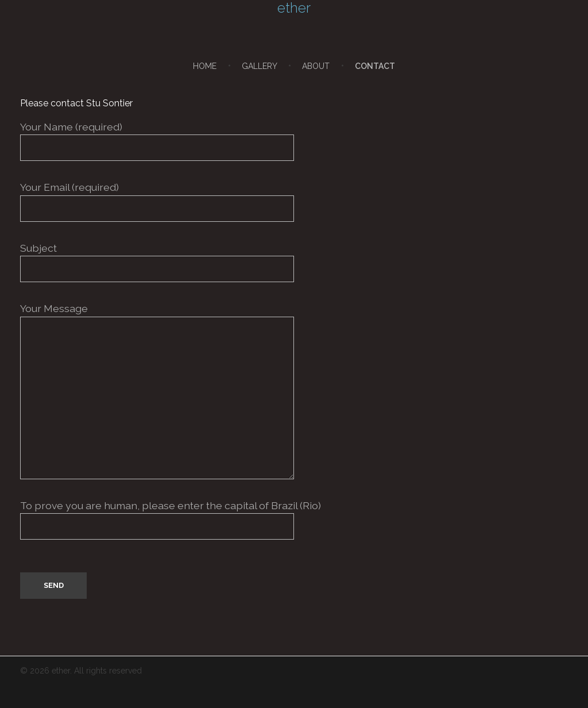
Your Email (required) (294, 201)
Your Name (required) (294, 141)
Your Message (294, 390)
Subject (294, 262)
